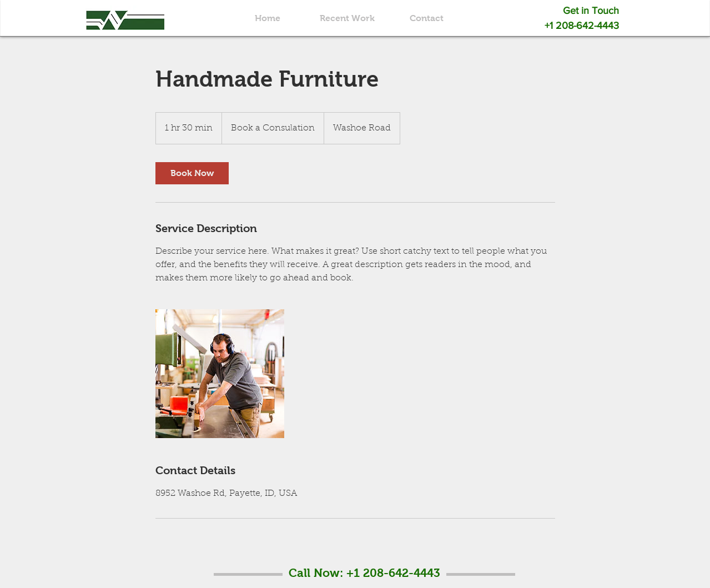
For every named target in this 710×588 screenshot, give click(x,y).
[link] (192, 173)
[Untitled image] (220, 374)
